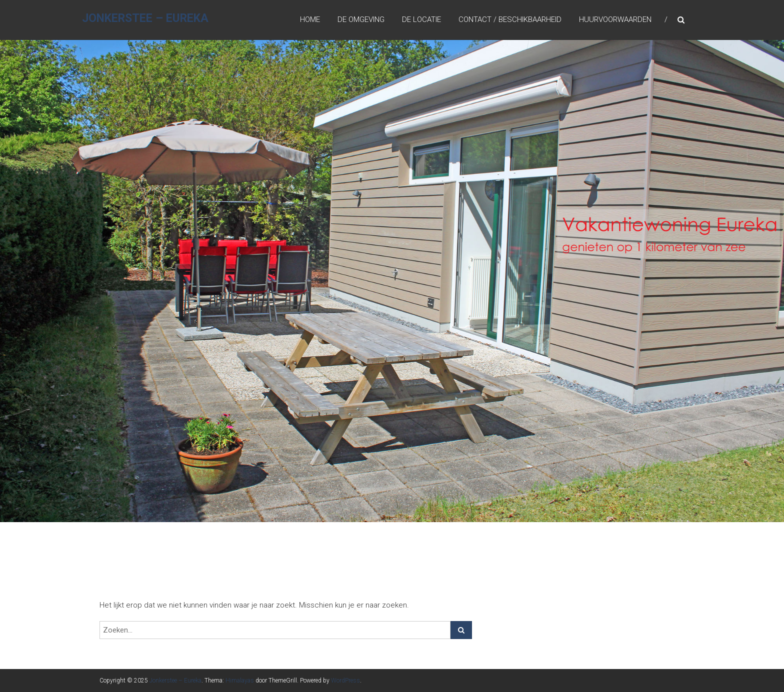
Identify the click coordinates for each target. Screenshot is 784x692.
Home (310, 19)
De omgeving (361, 19)
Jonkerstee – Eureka (145, 18)
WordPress (345, 681)
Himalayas (240, 681)
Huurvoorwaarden (615, 19)
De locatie (421, 19)
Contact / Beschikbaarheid (510, 19)
